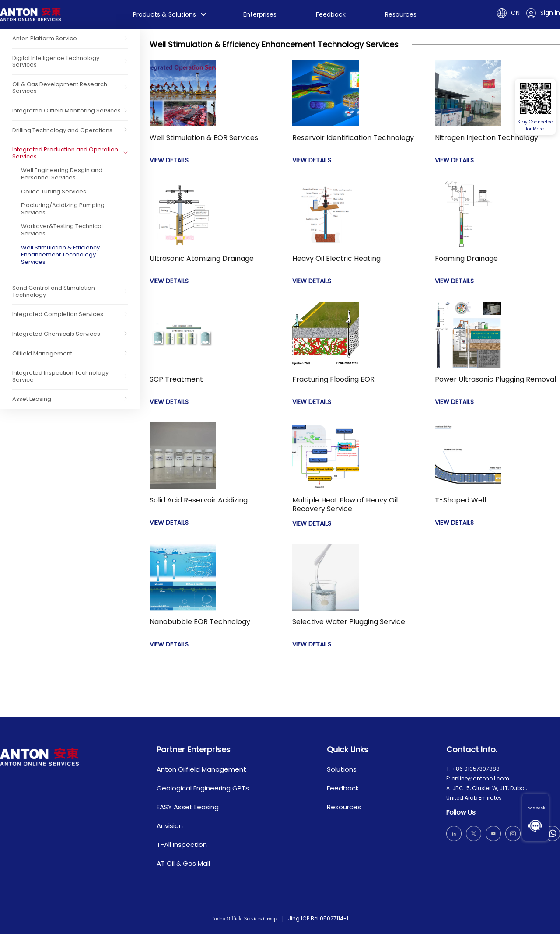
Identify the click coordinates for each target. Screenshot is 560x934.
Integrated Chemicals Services (56, 334)
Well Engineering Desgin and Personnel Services (62, 174)
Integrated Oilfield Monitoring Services (66, 111)
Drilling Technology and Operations (62, 130)
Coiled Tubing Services (54, 191)
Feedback (536, 808)
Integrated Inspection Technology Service (60, 376)
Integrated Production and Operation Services (65, 153)
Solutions (342, 769)
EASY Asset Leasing (188, 807)
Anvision (170, 826)
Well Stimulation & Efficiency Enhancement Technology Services (60, 255)
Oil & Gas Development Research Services (60, 88)
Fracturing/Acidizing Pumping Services (63, 209)
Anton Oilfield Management (201, 769)
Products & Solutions (164, 14)
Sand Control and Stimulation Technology (54, 291)
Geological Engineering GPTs (203, 788)
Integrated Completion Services (58, 314)
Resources (401, 14)
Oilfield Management (42, 353)
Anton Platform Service (45, 38)
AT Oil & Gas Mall (183, 863)
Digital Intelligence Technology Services (56, 61)
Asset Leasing (32, 399)
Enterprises (260, 14)
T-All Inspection (182, 844)
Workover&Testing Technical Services (62, 230)
